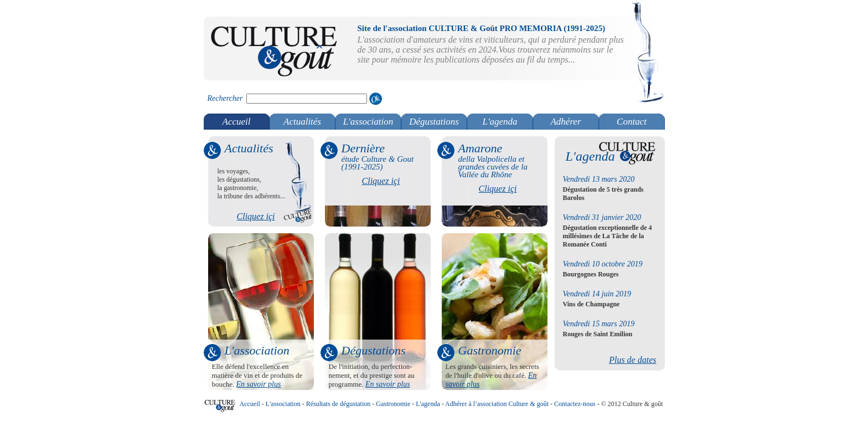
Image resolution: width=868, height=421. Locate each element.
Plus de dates (632, 360)
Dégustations (434, 122)
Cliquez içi (256, 216)
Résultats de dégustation (339, 404)
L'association (368, 122)
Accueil (237, 122)
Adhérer (565, 122)
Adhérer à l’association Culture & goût (497, 404)
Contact (632, 122)
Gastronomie (393, 404)
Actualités (302, 122)
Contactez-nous (575, 404)
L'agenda (500, 122)
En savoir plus (259, 384)
